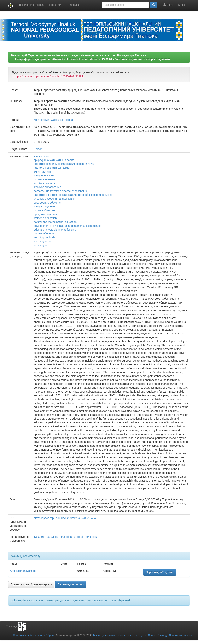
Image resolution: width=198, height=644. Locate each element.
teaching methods (44, 237)
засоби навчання (44, 183)
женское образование (47, 187)
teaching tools (42, 245)
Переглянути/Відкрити (160, 572)
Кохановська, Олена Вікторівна (53, 120)
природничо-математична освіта (54, 160)
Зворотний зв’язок (181, 635)
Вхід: (169, 5)
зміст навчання (43, 172)
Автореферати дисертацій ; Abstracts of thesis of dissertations (56, 59)
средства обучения (46, 214)
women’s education (45, 218)
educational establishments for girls (55, 230)
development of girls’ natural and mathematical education (68, 226)
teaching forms (43, 241)
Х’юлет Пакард (157, 635)
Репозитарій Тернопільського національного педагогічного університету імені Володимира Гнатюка (79, 55)
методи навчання (44, 175)
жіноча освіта (42, 156)
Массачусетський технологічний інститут (119, 635)
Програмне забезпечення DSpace (34, 635)
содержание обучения (47, 203)
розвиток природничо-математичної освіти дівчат (64, 164)
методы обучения (45, 206)
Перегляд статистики (71, 584)
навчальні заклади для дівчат (52, 168)
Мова (183, 5)
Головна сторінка (31, 5)
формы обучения (44, 210)
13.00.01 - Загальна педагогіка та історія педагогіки (136, 59)
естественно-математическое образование (61, 191)
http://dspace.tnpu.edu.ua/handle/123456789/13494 (65, 518)
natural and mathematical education (55, 222)
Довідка (75, 5)
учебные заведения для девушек (54, 199)
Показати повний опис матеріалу (31, 584)
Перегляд (57, 5)
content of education (46, 233)
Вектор (38, 149)
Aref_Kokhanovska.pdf (23, 571)
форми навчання (44, 179)
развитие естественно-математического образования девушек (73, 195)
